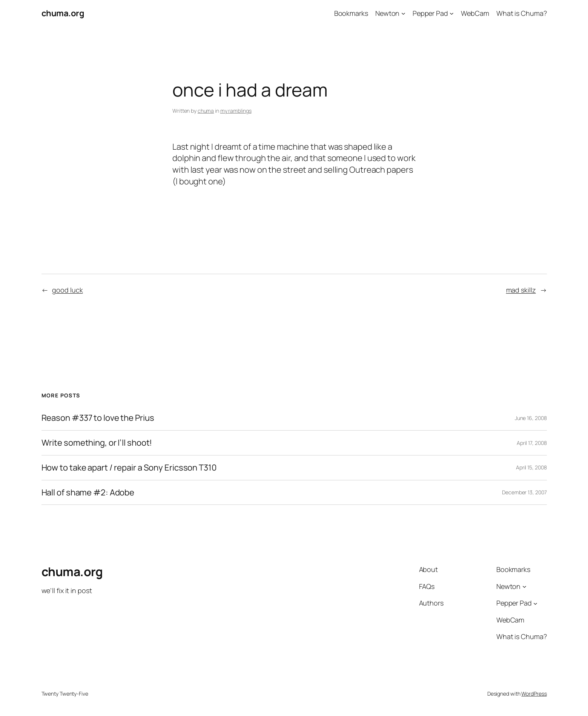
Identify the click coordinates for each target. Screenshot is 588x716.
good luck (67, 290)
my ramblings (236, 111)
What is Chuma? (522, 13)
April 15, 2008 (531, 467)
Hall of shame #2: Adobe (88, 493)
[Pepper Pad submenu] (452, 13)
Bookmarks (351, 13)
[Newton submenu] (403, 13)
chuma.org (63, 13)
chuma (206, 111)
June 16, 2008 (531, 418)
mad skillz (521, 290)
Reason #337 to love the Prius (98, 418)
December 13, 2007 (524, 492)
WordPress (534, 694)
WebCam (475, 13)
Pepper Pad (430, 13)
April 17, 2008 (532, 443)
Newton (387, 13)
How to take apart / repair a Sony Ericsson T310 (129, 468)
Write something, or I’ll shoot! (97, 443)
